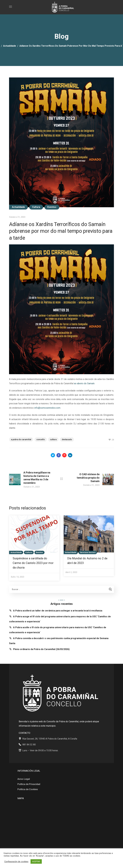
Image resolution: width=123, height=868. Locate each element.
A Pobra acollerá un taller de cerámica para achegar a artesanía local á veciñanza (58, 611)
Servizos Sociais (88, 552)
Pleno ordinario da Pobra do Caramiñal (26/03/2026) (41, 649)
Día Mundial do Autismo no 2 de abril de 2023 (87, 561)
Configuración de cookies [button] (16, 862)
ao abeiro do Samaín (84, 383)
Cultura (36, 207)
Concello (41, 439)
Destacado (67, 439)
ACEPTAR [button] (36, 861)
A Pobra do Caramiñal (21, 439)
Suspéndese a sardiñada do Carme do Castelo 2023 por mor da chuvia (33, 563)
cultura (53, 439)
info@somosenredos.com (47, 408)
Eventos (52, 207)
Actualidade (10, 46)
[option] (34, 548)
